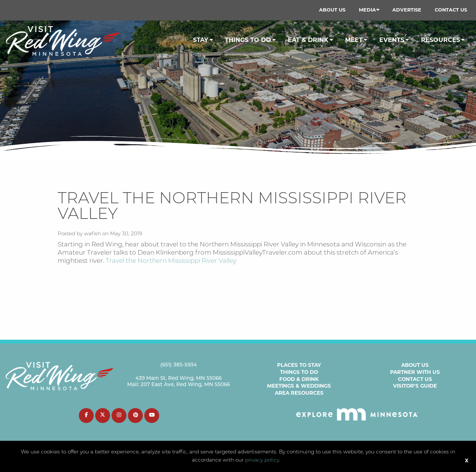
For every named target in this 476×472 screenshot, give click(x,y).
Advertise (407, 10)
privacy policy (262, 460)
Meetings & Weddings (299, 386)
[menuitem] (332, 10)
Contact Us (451, 10)
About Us (332, 10)
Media (367, 10)
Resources (440, 40)
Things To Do (248, 40)
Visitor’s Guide (415, 386)
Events (392, 40)
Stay (201, 40)
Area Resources (299, 393)
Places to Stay (299, 365)
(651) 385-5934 (178, 365)
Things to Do (299, 372)
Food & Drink (299, 379)
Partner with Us (415, 372)
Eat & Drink (308, 40)
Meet (354, 40)
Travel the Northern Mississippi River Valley (171, 261)
